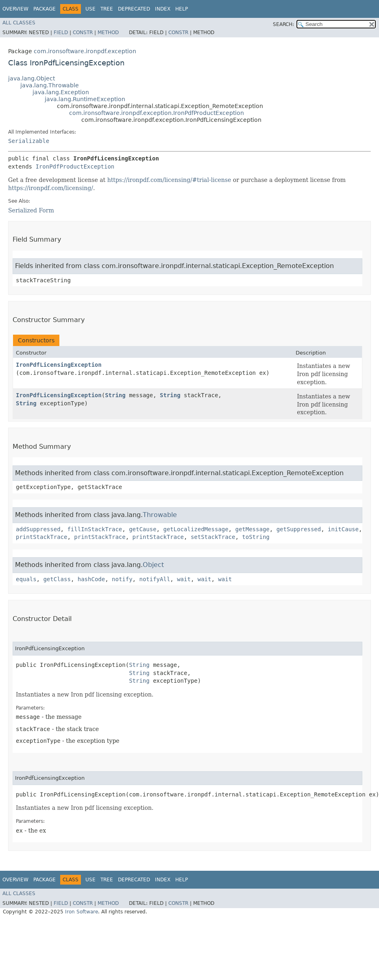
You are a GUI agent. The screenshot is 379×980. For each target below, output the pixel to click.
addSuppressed (38, 529)
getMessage (252, 529)
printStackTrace (41, 537)
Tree (107, 9)
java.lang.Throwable (50, 85)
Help (182, 9)
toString (256, 537)
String (115, 395)
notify (122, 579)
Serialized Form (31, 210)
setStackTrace (213, 537)
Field (61, 32)
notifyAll (155, 579)
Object (153, 565)
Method (108, 32)
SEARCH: (283, 24)
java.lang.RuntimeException (85, 99)
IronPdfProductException (75, 167)
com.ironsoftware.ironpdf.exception (85, 51)
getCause (143, 529)
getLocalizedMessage (196, 529)
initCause (343, 529)
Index (163, 9)
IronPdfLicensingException (59, 365)
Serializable (29, 141)
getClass (57, 579)
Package (45, 9)
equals (26, 579)
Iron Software (82, 912)
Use (90, 9)
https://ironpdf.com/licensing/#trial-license (169, 180)
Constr (83, 32)
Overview (15, 9)
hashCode (91, 579)
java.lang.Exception (61, 92)
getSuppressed (299, 529)
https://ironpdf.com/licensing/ (51, 188)
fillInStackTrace (95, 529)
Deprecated (134, 9)
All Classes (19, 23)
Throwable (160, 515)
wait (184, 579)
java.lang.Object (32, 78)
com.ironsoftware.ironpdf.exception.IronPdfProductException (157, 113)
